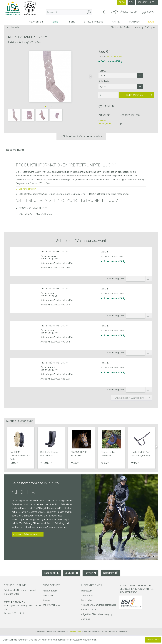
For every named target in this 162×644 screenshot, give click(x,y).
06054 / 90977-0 (15, 602)
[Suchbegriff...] (69, 12)
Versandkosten (75, 631)
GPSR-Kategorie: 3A (26, 189)
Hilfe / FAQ (48, 595)
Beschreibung (15, 150)
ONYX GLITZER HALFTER (79, 454)
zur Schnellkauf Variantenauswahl (81, 136)
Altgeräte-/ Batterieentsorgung (97, 614)
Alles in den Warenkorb (133, 397)
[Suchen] (89, 12)
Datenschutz (87, 600)
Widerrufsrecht (88, 610)
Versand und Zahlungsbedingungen (99, 605)
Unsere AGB (87, 595)
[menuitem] (69, 12)
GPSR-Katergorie (105, 122)
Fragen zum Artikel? (31, 208)
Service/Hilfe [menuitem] (146, 2)
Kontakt (47, 600)
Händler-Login (50, 591)
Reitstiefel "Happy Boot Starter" (49, 454)
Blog (122, 2)
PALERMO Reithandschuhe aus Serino (20, 456)
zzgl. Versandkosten (115, 56)
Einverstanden (153, 640)
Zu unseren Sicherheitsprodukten (28, 534)
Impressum (87, 591)
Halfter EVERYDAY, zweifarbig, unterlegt (141, 454)
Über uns (85, 619)
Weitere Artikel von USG (34, 214)
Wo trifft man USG (52, 605)
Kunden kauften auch (20, 421)
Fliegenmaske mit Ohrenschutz (110, 454)
